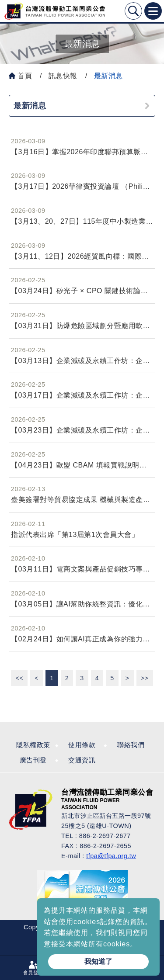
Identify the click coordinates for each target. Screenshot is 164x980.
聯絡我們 (131, 745)
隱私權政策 (33, 745)
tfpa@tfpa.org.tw (111, 856)
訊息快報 (63, 76)
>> (145, 678)
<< (19, 678)
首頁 (25, 76)
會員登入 (33, 973)
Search (133, 11)
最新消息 (108, 76)
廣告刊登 (33, 760)
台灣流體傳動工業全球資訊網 (55, 11)
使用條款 (82, 745)
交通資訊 (82, 760)
